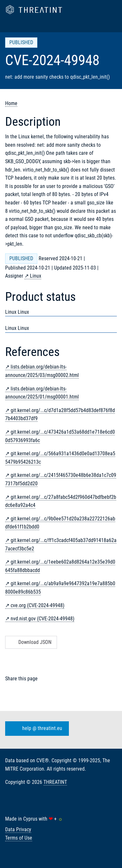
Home (11, 103)
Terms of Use (19, 838)
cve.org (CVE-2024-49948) (38, 605)
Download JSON (30, 642)
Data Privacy (18, 829)
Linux (36, 276)
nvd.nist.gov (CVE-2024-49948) (42, 619)
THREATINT (55, 782)
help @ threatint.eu (36, 729)
